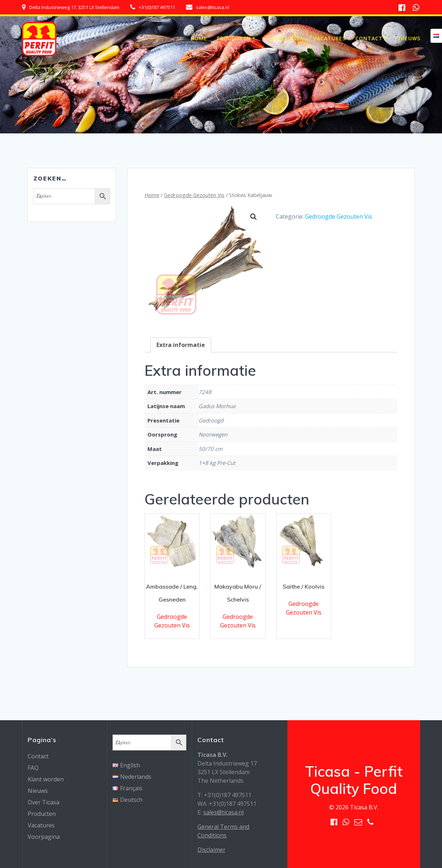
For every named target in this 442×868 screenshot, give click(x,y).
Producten (234, 38)
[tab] (181, 345)
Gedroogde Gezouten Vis (194, 195)
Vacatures (329, 38)
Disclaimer (211, 850)
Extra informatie (181, 345)
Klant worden (46, 779)
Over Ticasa (285, 38)
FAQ (33, 768)
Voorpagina (44, 837)
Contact (369, 38)
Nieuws (410, 38)
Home (199, 38)
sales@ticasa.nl (223, 812)
